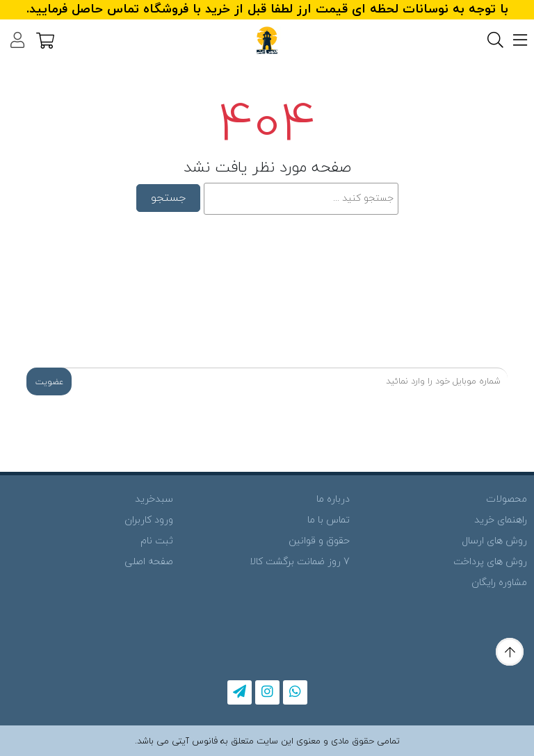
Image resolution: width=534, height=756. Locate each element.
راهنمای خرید (501, 520)
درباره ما (333, 499)
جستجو (168, 198)
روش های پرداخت (490, 562)
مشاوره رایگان (499, 583)
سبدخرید (154, 499)
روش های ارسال (494, 541)
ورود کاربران (149, 520)
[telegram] (240, 692)
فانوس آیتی (195, 741)
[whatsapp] (295, 692)
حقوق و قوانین (319, 541)
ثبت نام (157, 541)
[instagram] (267, 692)
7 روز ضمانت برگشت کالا (300, 562)
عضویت (49, 382)
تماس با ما (329, 520)
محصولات (507, 499)
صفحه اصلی (149, 562)
